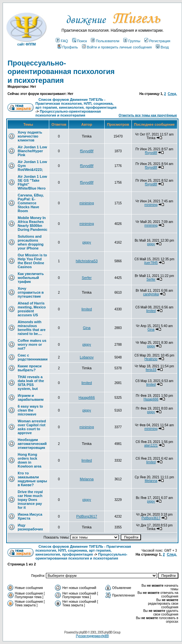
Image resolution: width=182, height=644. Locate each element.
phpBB (83, 632)
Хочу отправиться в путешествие (31, 292)
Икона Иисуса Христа (30, 516)
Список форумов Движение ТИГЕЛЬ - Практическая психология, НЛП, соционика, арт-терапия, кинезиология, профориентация (76, 103)
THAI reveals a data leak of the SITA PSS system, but (31, 383)
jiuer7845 (151, 263)
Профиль (68, 47)
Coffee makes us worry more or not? (32, 344)
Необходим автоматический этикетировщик (32, 444)
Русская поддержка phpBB (92, 636)
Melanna (87, 479)
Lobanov (87, 357)
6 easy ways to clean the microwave (30, 410)
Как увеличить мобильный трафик (31, 278)
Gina (87, 328)
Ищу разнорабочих (30, 527)
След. (172, 94)
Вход (162, 47)
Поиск (80, 41)
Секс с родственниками (33, 357)
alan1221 (151, 445)
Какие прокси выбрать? (30, 368)
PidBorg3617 (87, 516)
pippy (87, 242)
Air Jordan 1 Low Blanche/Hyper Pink (32, 151)
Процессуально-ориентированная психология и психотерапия (61, 72)
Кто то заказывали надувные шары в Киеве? (32, 479)
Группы (132, 41)
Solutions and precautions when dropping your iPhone (31, 242)
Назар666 (87, 397)
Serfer (87, 278)
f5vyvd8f (87, 151)
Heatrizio (151, 359)
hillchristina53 (87, 261)
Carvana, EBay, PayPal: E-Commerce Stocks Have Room (31, 203)
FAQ (62, 41)
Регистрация (157, 41)
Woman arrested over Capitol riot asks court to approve (32, 427)
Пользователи (105, 41)
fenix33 (151, 370)
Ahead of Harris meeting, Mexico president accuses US (32, 309)
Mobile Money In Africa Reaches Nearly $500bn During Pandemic (32, 224)
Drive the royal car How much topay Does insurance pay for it (30, 500)
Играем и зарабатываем (31, 397)
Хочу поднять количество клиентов (30, 136)
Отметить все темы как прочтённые (148, 115)
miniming (87, 203)
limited (87, 309)
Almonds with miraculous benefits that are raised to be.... (32, 328)
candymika (151, 294)
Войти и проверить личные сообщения (117, 47)
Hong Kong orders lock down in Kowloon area (30, 460)
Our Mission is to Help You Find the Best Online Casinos (32, 261)
